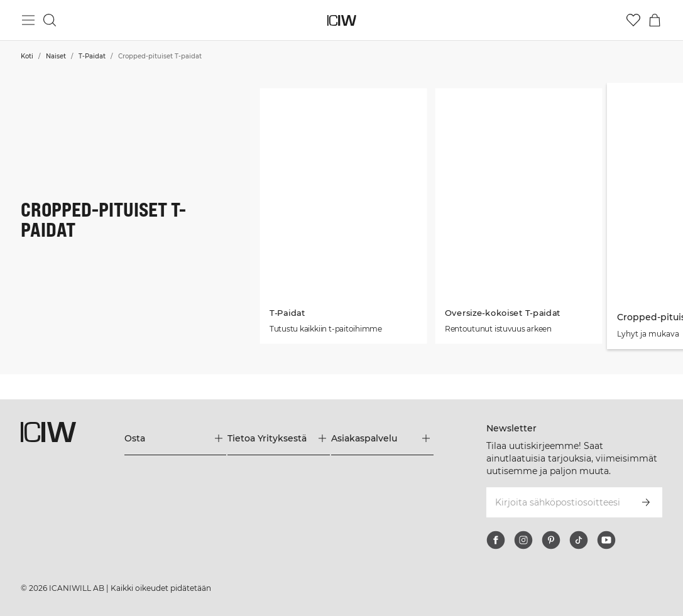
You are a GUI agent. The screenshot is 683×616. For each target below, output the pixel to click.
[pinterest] (551, 540)
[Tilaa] (646, 502)
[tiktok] (579, 540)
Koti (27, 56)
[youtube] (606, 540)
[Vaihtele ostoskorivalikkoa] (655, 20)
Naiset (56, 56)
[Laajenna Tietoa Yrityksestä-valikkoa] (279, 438)
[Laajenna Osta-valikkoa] (176, 438)
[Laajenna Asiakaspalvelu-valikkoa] (382, 438)
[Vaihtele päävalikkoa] (28, 20)
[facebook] (496, 540)
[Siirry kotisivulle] (341, 20)
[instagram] (523, 540)
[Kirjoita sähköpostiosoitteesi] (557, 502)
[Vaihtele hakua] (50, 20)
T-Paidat (92, 56)
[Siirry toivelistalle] (633, 20)
